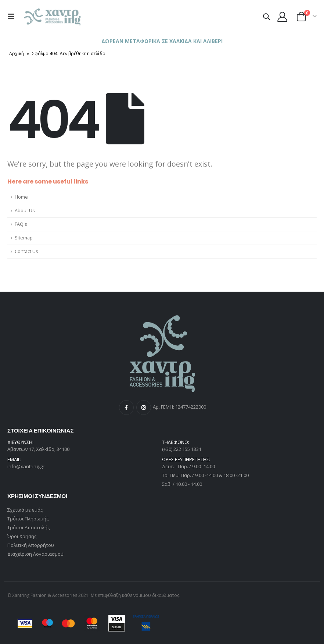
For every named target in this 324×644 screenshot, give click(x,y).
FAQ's (21, 224)
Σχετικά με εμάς (25, 510)
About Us (25, 211)
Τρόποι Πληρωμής (28, 519)
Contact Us (26, 251)
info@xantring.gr (26, 466)
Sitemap (24, 238)
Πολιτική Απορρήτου (31, 545)
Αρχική (17, 54)
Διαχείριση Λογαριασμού (35, 554)
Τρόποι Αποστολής (28, 527)
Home (21, 197)
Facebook (126, 408)
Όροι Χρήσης (22, 536)
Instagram (144, 408)
